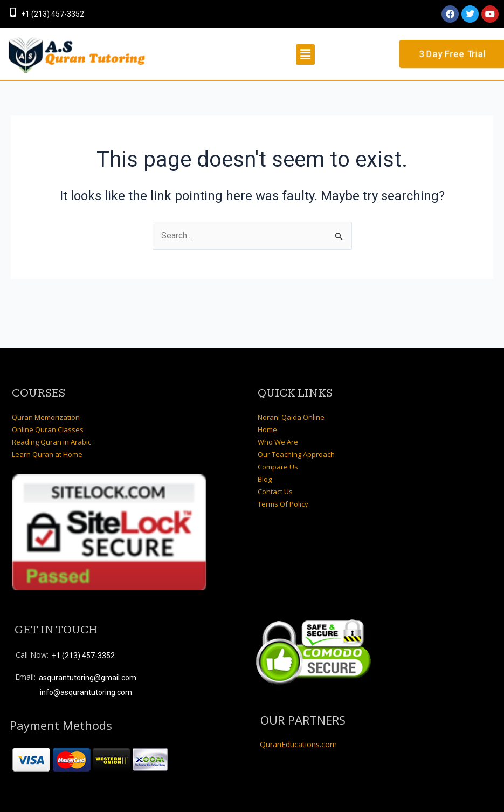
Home (267, 429)
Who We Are (278, 442)
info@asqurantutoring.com (86, 692)
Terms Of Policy (283, 504)
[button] (305, 54)
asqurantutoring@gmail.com (88, 678)
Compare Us (278, 467)
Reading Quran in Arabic (51, 442)
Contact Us (275, 492)
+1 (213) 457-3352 (53, 14)
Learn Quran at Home (47, 454)
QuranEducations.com (298, 745)
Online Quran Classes (48, 429)
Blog (265, 479)
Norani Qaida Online (291, 417)
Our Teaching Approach (296, 454)
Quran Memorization (46, 417)
